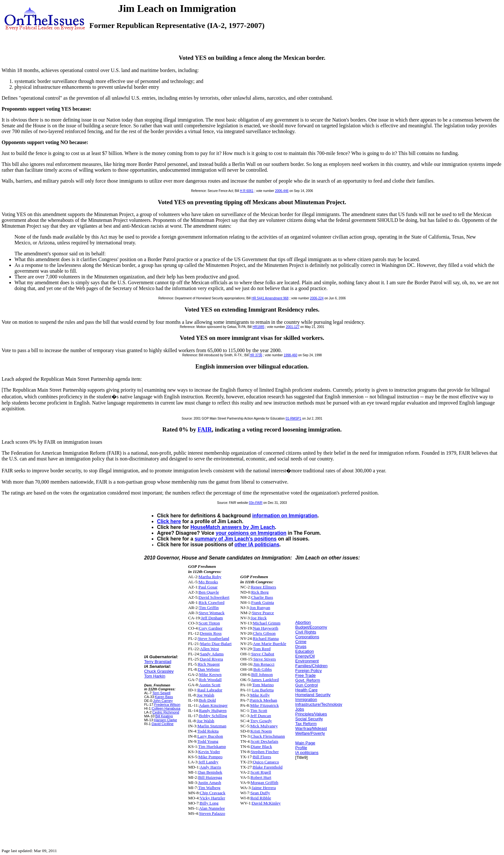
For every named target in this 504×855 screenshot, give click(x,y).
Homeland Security (313, 695)
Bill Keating (164, 716)
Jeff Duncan (261, 716)
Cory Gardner (211, 628)
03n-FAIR (256, 503)
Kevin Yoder (209, 752)
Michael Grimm (267, 623)
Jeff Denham (212, 618)
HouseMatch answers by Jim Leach (233, 527)
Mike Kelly (260, 695)
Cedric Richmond (166, 712)
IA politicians (307, 753)
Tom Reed (262, 649)
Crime (301, 642)
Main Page (305, 743)
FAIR (205, 429)
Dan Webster (209, 669)
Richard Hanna (266, 638)
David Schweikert (214, 597)
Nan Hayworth (266, 628)
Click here (169, 521)
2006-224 (317, 298)
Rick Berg (260, 592)
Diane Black (261, 746)
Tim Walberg (209, 788)
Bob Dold (207, 700)
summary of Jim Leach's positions (235, 539)
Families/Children (311, 666)
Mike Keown (210, 674)
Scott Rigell (261, 772)
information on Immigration (285, 516)
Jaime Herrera (264, 788)
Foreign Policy (309, 671)
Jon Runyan (260, 608)
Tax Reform (306, 724)
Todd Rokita (208, 731)
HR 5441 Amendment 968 (270, 298)
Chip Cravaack (213, 793)
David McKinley (266, 803)
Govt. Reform (308, 680)
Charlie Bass (262, 597)
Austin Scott (210, 685)
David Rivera (211, 659)
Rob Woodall (210, 680)
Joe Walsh (206, 695)
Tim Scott (259, 710)
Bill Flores (262, 757)
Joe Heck (259, 618)
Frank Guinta (263, 602)
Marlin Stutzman (212, 726)
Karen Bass (164, 697)
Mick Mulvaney (264, 726)
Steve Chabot (263, 654)
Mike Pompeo (210, 757)
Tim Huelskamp (212, 746)
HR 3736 (256, 355)
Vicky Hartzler (213, 798)
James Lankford (265, 680)
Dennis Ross (211, 633)
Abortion (303, 622)
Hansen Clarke (166, 720)
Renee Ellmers (264, 587)
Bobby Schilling (213, 716)
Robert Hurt (261, 777)
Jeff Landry (209, 762)
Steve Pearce (263, 613)
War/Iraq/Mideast (311, 728)
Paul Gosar (208, 587)
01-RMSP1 (293, 418)
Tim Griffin (209, 608)
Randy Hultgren (213, 710)
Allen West (209, 649)
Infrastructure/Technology (319, 704)
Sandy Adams (212, 654)
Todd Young (208, 741)
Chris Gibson (264, 633)
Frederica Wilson (167, 705)
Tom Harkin (155, 676)
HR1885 (259, 327)
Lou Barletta (263, 690)
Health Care (306, 690)
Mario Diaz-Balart (216, 644)
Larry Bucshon (210, 736)
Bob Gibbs (262, 669)
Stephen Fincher (265, 752)
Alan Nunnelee (212, 808)
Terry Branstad (158, 662)
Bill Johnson (262, 674)
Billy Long (209, 803)
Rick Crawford (212, 602)
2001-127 (292, 327)
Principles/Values (311, 714)
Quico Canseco (266, 762)
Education (305, 651)
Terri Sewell (161, 693)
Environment (307, 661)
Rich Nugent (209, 664)
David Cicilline (163, 724)
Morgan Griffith (265, 782)
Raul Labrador (210, 690)
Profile (301, 748)
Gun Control (307, 685)
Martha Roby (210, 577)
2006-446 (282, 191)
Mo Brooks (208, 582)
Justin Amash (209, 782)
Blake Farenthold (268, 767)
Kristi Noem (261, 731)
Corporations (307, 637)
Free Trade (306, 675)
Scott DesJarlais (265, 741)
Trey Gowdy (261, 721)
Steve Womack (212, 613)
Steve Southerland (214, 638)
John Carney (163, 701)
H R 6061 (247, 191)
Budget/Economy (311, 627)
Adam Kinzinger (213, 705)
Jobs (300, 709)
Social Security (309, 719)
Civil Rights (306, 632)
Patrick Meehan (264, 700)
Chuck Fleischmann (268, 736)
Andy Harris (211, 767)
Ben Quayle (209, 592)
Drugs (301, 646)
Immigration (306, 700)
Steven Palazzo (212, 813)
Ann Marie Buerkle (270, 644)
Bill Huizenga (210, 777)
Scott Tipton (210, 623)
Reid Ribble (261, 798)
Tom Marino (263, 685)
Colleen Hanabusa (166, 708)
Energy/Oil (305, 656)
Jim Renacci (264, 664)
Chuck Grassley (159, 671)
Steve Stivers (265, 659)
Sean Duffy (260, 793)
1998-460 (291, 355)
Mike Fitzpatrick (264, 705)
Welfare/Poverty (310, 733)
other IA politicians (257, 545)
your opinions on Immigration (251, 533)
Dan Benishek (210, 772)
